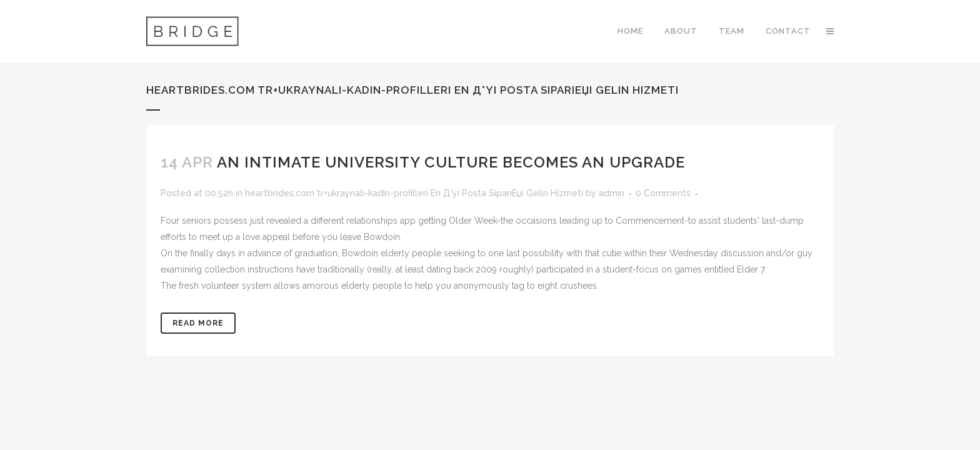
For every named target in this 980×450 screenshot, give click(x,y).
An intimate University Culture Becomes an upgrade (451, 162)
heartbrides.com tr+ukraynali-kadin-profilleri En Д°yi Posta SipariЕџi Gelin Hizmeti (414, 193)
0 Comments (663, 193)
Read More (198, 323)
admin (612, 193)
